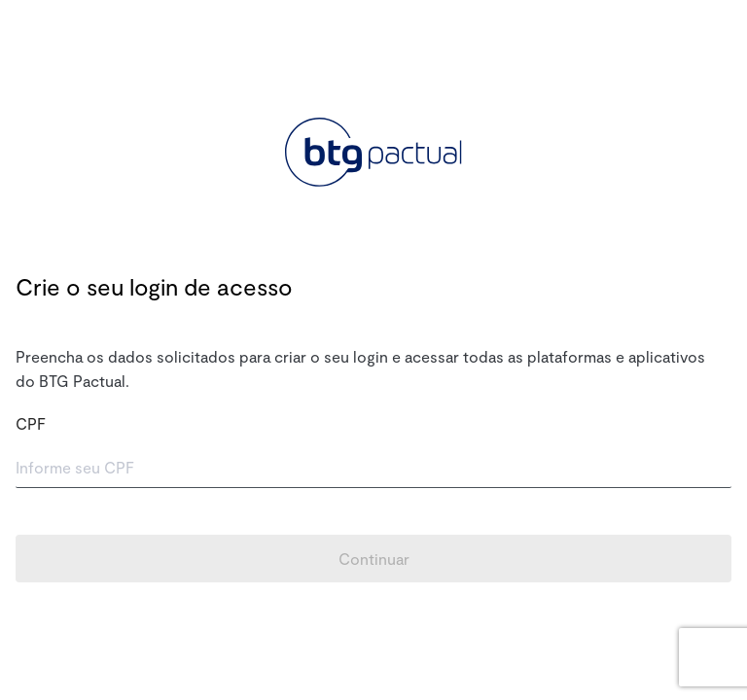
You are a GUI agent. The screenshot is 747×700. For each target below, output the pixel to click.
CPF (31, 423)
